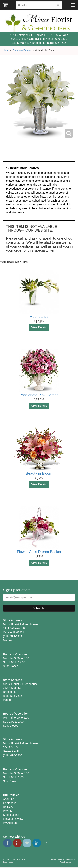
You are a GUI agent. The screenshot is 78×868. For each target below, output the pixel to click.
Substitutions (11, 815)
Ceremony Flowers (22, 50)
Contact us (10, 803)
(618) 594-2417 (58, 35)
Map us (8, 640)
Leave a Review (13, 819)
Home (6, 50)
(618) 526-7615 (57, 43)
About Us (9, 799)
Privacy (8, 811)
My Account (10, 823)
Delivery (8, 807)
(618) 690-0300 (58, 39)
